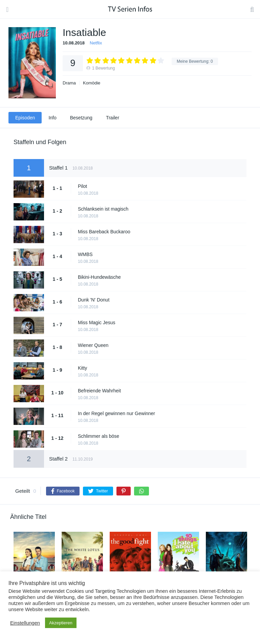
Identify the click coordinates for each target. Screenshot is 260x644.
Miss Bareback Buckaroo (104, 232)
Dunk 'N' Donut (94, 300)
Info (52, 118)
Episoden (25, 118)
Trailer (113, 118)
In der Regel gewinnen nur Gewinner (116, 413)
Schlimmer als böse (99, 436)
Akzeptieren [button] (61, 623)
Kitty (82, 368)
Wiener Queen (93, 345)
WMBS (85, 254)
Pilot (82, 186)
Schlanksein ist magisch (103, 209)
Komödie (92, 83)
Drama (69, 83)
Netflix (96, 43)
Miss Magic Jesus (96, 323)
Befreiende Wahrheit (99, 391)
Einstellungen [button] (25, 623)
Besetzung (81, 118)
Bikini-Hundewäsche (99, 277)
